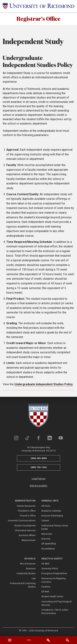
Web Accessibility (38, 486)
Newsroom (47, 534)
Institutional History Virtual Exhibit (55, 527)
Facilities (46, 587)
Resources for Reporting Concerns (54, 580)
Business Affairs (27, 535)
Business (31, 569)
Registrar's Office (39, 18)
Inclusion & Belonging (52, 516)
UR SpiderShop (49, 544)
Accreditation (48, 549)
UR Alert (45, 564)
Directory (46, 539)
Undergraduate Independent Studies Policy (44, 384)
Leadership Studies (26, 574)
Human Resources (26, 506)
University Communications (22, 521)
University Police (50, 569)
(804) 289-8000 (39, 458)
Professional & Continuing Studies (23, 585)
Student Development (25, 526)
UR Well (45, 592)
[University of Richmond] (38, 6)
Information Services (25, 531)
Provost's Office (28, 516)
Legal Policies (39, 479)
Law (34, 578)
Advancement (29, 540)
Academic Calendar (51, 511)
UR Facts (46, 506)
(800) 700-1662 (39, 467)
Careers (45, 521)
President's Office (27, 511)
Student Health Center (52, 597)
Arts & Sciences (28, 564)
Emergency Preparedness (54, 574)
